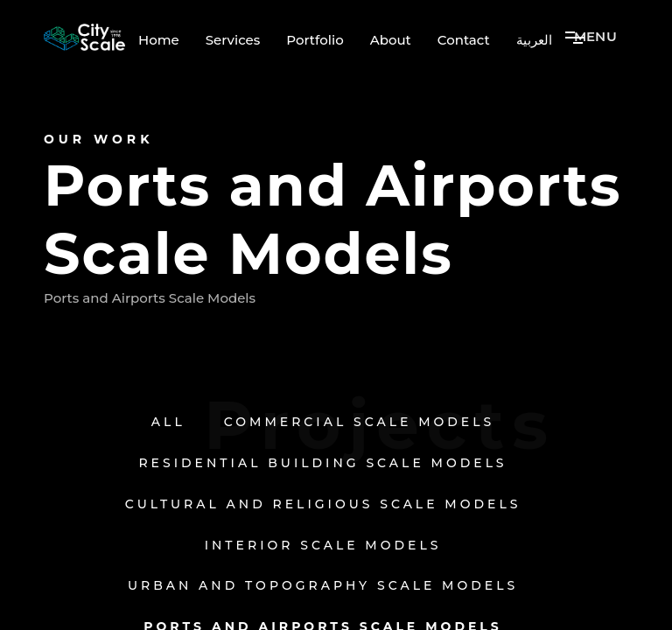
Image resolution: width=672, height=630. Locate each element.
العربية (534, 40)
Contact (464, 40)
